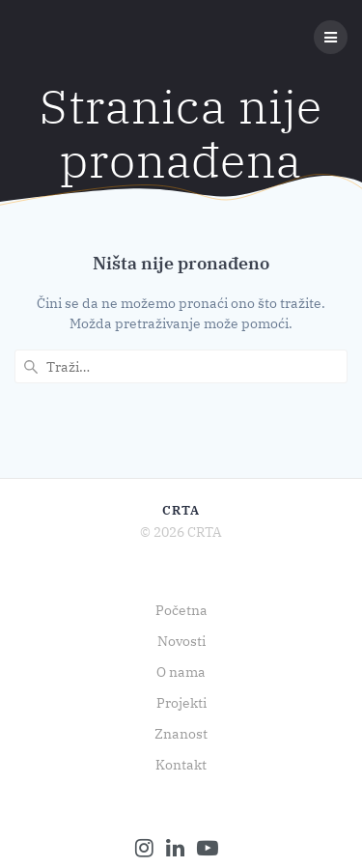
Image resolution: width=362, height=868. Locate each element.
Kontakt (181, 765)
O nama (181, 672)
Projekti (181, 703)
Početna (181, 610)
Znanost (181, 734)
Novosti (181, 641)
